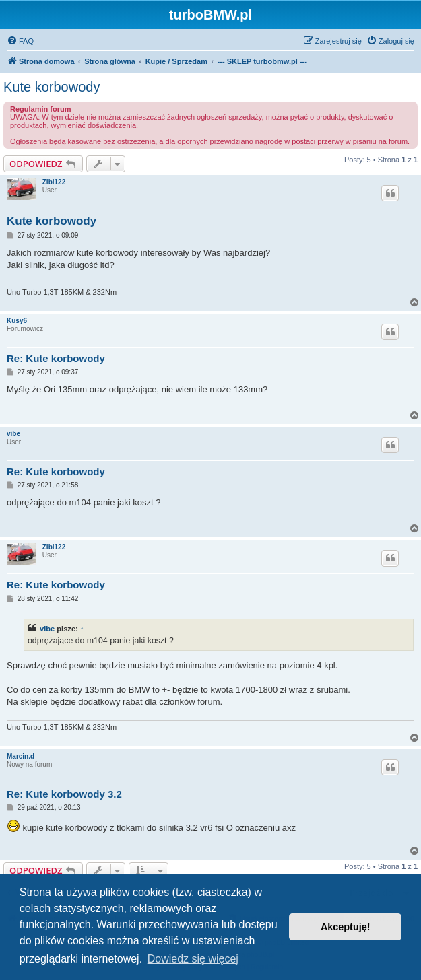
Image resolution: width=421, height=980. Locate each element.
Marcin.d (21, 756)
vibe (13, 434)
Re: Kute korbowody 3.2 (64, 794)
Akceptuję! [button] (346, 927)
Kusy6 (17, 321)
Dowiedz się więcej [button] (193, 959)
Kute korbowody (52, 87)
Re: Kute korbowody (56, 358)
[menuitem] (20, 41)
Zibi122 (54, 182)
